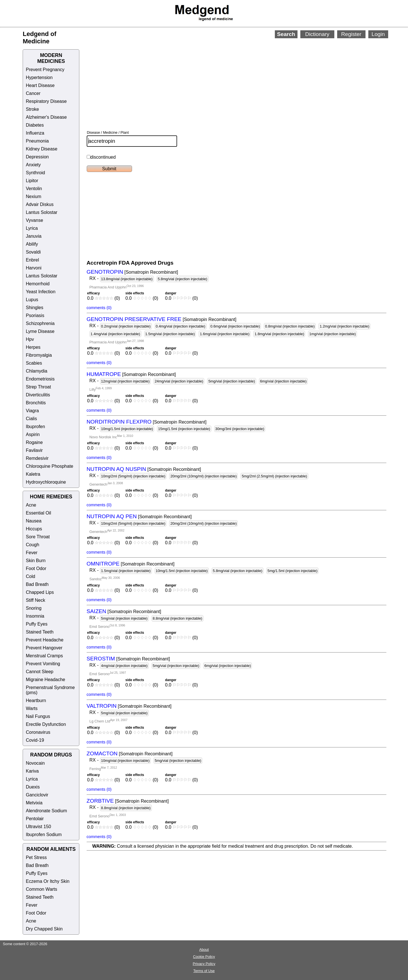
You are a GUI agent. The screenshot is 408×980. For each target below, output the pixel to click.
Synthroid (35, 173)
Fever (32, 553)
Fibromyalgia (39, 355)
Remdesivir (37, 458)
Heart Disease (40, 85)
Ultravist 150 (38, 827)
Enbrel (32, 260)
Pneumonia (37, 141)
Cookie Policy (204, 957)
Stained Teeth (40, 632)
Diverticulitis (38, 395)
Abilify (32, 244)
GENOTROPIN (105, 272)
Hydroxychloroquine (46, 482)
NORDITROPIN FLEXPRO (119, 422)
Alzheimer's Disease (46, 117)
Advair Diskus (40, 204)
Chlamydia (37, 371)
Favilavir (34, 450)
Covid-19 (35, 740)
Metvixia (34, 803)
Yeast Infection (41, 292)
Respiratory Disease (46, 101)
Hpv (30, 339)
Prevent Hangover (44, 648)
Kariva (32, 771)
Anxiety (33, 165)
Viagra (32, 411)
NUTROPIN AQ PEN (112, 516)
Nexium (33, 196)
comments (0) (99, 308)
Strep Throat (38, 387)
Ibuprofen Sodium (44, 835)
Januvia (34, 236)
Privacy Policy (204, 964)
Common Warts (42, 889)
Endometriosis (40, 379)
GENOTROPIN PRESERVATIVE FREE (134, 319)
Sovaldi (33, 252)
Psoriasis (35, 315)
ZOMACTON (102, 753)
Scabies (34, 363)
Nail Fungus (38, 716)
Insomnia (35, 616)
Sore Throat (38, 537)
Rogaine (34, 442)
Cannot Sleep (40, 672)
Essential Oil (38, 513)
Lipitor (32, 181)
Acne (31, 505)
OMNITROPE (103, 564)
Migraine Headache (45, 680)
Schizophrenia (40, 323)
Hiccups (34, 529)
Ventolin (34, 189)
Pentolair (35, 819)
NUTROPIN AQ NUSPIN (116, 469)
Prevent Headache (45, 640)
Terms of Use (204, 971)
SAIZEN (96, 611)
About (204, 950)
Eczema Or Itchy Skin (48, 881)
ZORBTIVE (100, 801)
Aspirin (33, 434)
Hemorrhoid (38, 284)
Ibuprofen (35, 427)
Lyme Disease (40, 331)
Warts (32, 708)
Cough (32, 545)
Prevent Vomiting (43, 664)
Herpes (33, 347)
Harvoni (34, 268)
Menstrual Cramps (44, 656)
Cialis (31, 419)
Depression (37, 157)
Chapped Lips (40, 592)
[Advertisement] (224, 76)
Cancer (33, 93)
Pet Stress (36, 857)
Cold (30, 576)
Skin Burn (36, 561)
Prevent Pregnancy (45, 70)
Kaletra (33, 474)
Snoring (34, 608)
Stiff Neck (35, 600)
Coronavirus (38, 732)
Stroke (32, 109)
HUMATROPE (104, 374)
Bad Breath (37, 584)
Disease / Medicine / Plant (108, 132)
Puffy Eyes (37, 624)
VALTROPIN (102, 706)
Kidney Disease (42, 149)
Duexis (33, 787)
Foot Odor (36, 568)
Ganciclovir (37, 795)
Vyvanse (34, 220)
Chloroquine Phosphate (49, 466)
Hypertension (39, 77)
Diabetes (35, 125)
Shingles (34, 308)
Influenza (35, 133)
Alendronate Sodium (46, 811)
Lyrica (32, 228)
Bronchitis (36, 403)
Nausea (34, 521)
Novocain (35, 763)
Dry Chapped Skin (44, 929)
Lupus (32, 300)
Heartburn (36, 701)
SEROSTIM (101, 659)
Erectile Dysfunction (46, 724)
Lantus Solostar (42, 212)
